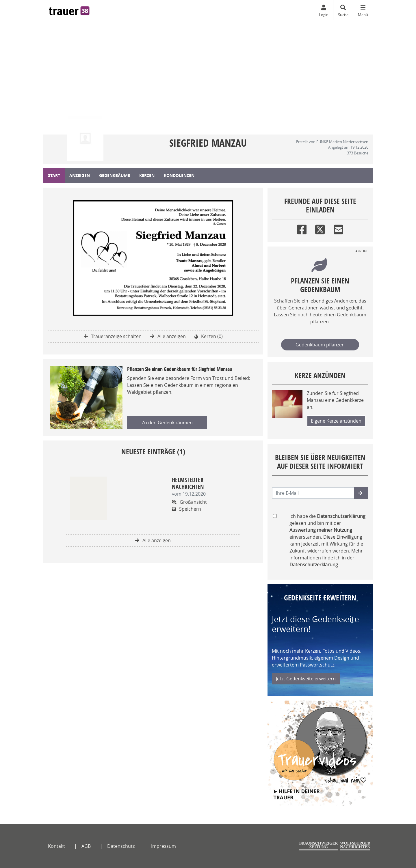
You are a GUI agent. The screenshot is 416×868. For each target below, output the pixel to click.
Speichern (186, 509)
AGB (86, 846)
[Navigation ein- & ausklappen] (363, 10)
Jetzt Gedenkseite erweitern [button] (306, 679)
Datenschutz (121, 846)
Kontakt (56, 846)
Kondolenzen (179, 175)
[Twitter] (320, 228)
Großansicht (189, 502)
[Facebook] (302, 228)
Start (54, 175)
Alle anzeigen (168, 336)
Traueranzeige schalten (113, 336)
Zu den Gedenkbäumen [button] (167, 423)
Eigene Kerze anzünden (336, 421)
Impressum (164, 846)
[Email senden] (313, 493)
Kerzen (147, 175)
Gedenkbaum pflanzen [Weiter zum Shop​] (320, 345)
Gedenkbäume (115, 175)
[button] (361, 493)
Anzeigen (80, 175)
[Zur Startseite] (69, 10)
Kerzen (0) (209, 336)
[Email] (338, 228)
